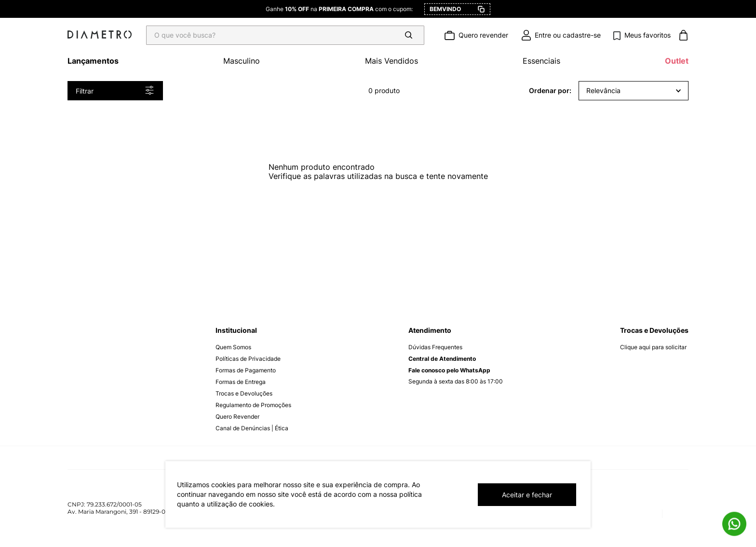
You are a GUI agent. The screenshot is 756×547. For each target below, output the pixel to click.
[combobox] (288, 35)
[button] (115, 91)
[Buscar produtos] (410, 35)
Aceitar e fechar (527, 495)
